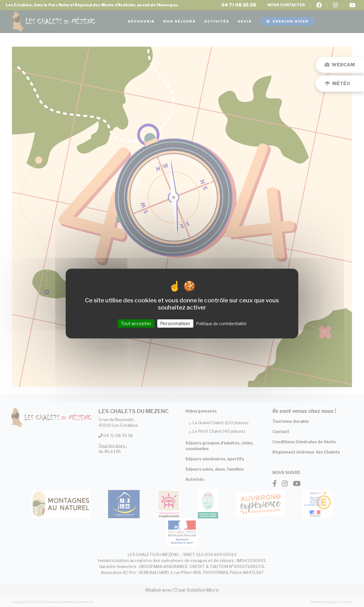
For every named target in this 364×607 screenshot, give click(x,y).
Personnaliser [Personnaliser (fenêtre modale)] (175, 323)
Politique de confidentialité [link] (221, 323)
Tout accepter (136, 323)
